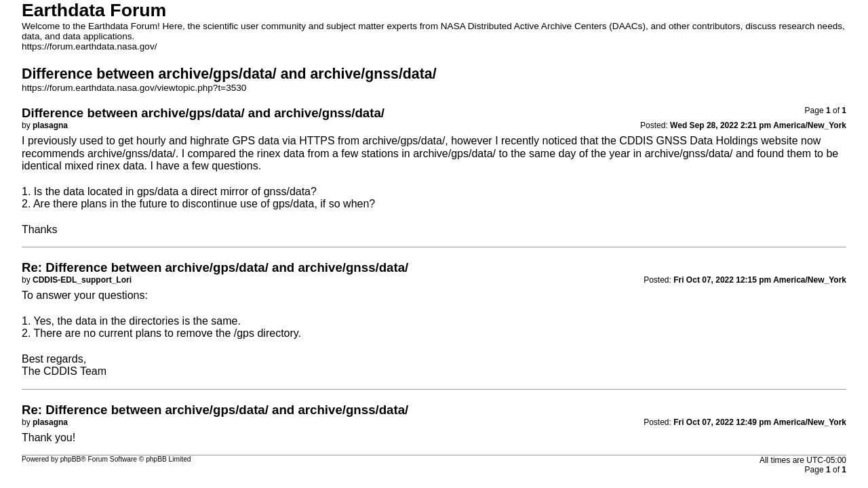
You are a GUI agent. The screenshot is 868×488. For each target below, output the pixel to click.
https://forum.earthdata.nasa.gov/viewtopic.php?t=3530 (134, 88)
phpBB (71, 459)
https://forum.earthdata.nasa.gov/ (90, 46)
